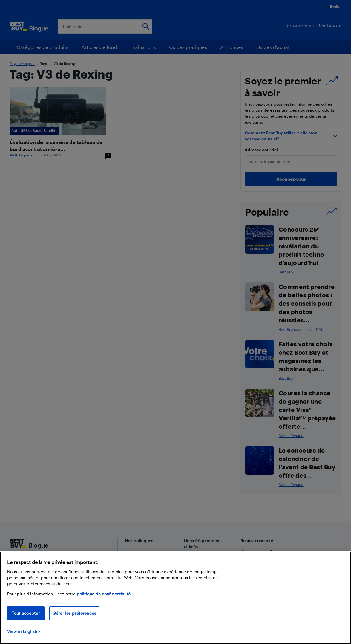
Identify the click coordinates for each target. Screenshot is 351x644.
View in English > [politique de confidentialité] (24, 631)
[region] (175, 598)
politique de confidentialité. (104, 594)
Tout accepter (26, 613)
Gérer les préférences (74, 613)
